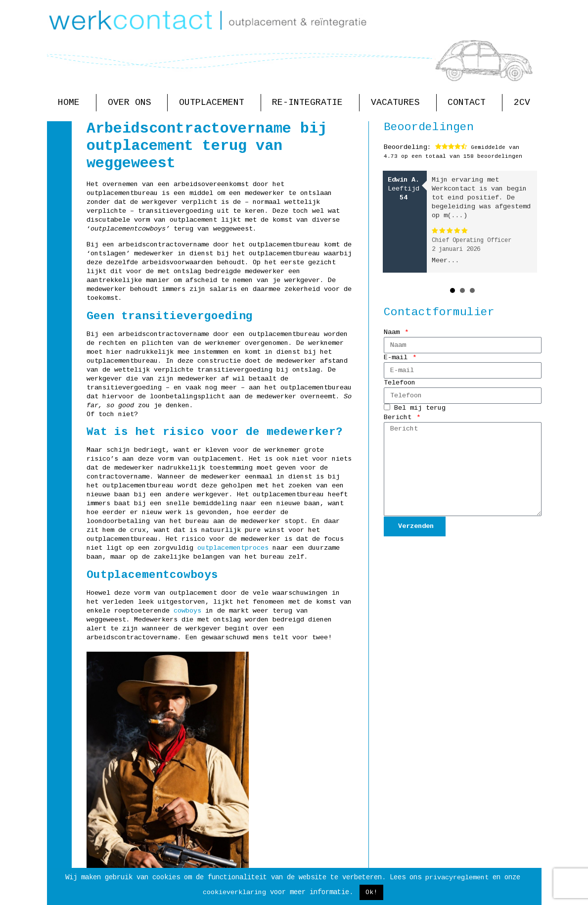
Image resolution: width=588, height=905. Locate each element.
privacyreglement (457, 878)
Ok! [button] (371, 892)
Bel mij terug (420, 408)
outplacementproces (233, 548)
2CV (522, 102)
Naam (394, 332)
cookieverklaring (234, 892)
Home (71, 103)
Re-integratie (310, 103)
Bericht (400, 417)
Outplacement (214, 103)
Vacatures (398, 103)
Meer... (446, 261)
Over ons (132, 103)
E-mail (398, 357)
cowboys (187, 611)
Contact (469, 103)
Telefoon (400, 383)
